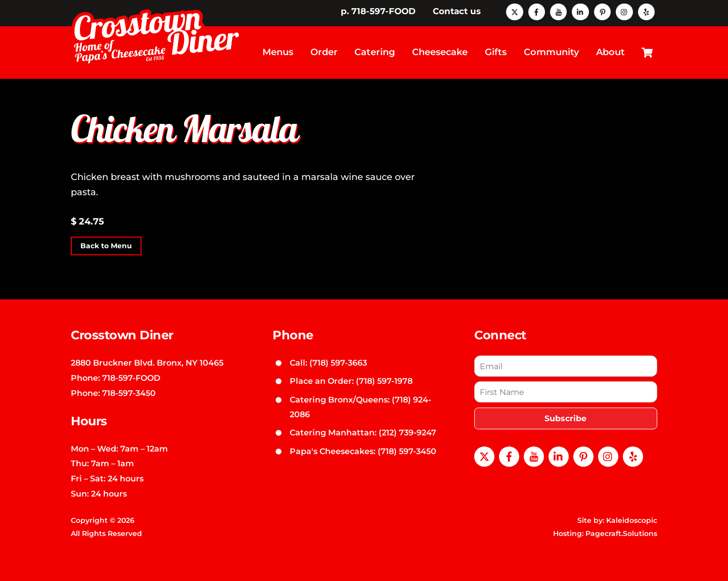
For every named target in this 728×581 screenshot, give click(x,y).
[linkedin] (580, 11)
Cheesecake (440, 52)
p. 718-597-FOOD (378, 11)
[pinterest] (602, 11)
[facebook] (537, 11)
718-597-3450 (129, 391)
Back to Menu (106, 245)
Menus (278, 52)
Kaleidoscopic (632, 519)
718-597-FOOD (131, 377)
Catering (375, 52)
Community (551, 52)
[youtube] (558, 11)
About (610, 52)
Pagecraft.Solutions (621, 532)
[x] (514, 11)
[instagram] (624, 11)
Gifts (496, 52)
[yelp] (646, 11)
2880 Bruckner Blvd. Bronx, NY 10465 (147, 362)
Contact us (457, 11)
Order (324, 52)
